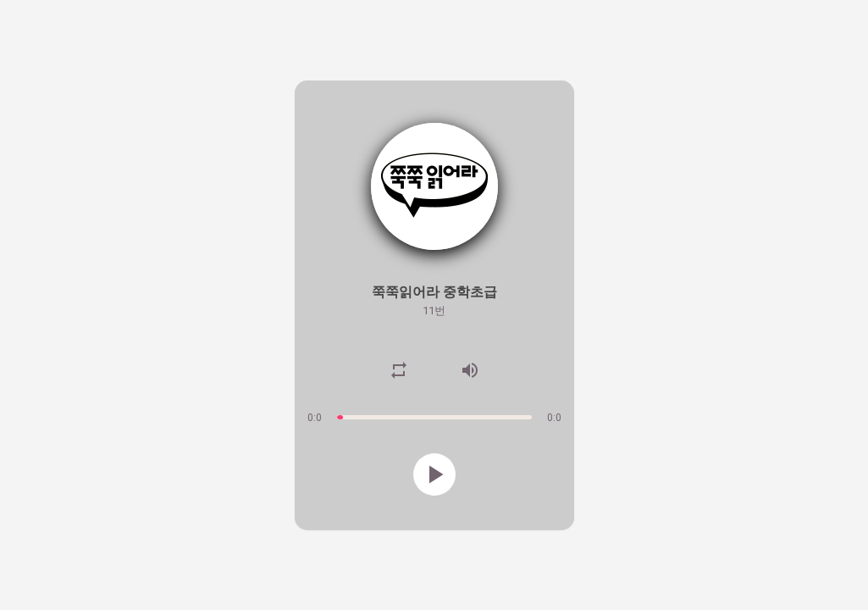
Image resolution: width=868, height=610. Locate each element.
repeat (399, 370)
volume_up (470, 370)
